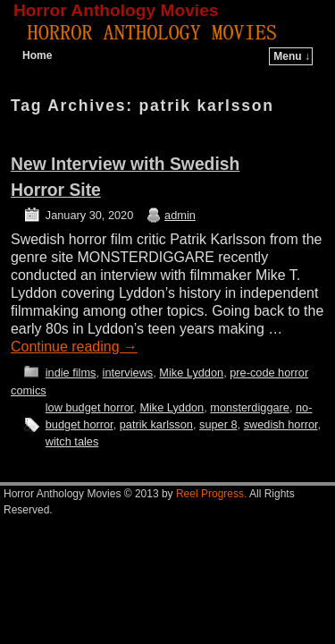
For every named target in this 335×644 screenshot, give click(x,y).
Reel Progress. (211, 494)
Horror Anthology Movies (116, 10)
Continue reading (74, 347)
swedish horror (281, 424)
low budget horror (90, 407)
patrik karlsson (156, 424)
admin (180, 215)
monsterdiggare (250, 407)
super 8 (218, 424)
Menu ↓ (292, 56)
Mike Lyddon (191, 373)
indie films (71, 373)
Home (37, 55)
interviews (128, 373)
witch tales (72, 441)
